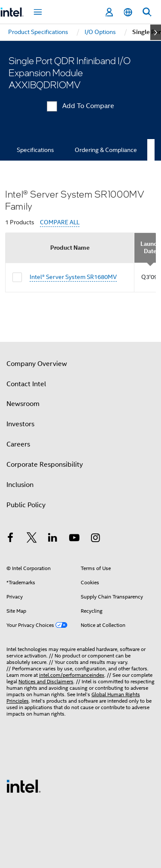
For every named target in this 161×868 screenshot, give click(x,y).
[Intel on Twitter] (32, 539)
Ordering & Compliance (106, 150)
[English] (128, 12)
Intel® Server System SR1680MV (73, 277)
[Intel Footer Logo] (24, 786)
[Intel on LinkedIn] (53, 539)
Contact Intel (26, 384)
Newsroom (23, 404)
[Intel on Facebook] (10, 539)
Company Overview (37, 364)
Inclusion (20, 485)
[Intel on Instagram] (95, 539)
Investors (20, 424)
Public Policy (26, 505)
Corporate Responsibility (45, 465)
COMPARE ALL (60, 222)
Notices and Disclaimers (46, 681)
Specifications (35, 150)
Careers (18, 444)
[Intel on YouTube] (74, 539)
